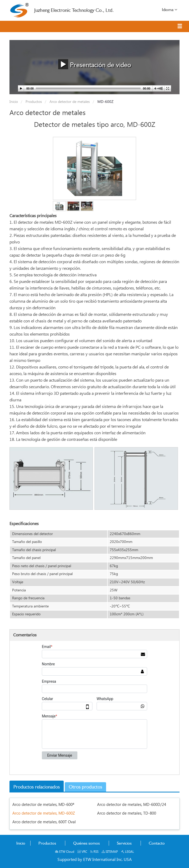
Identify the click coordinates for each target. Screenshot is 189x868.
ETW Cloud (65, 852)
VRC (82, 852)
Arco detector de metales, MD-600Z (44, 813)
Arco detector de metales (69, 102)
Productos (33, 102)
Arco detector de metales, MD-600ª (43, 805)
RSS (94, 852)
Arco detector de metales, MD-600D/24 (132, 805)
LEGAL (128, 852)
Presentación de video (95, 64)
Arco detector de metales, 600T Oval (44, 822)
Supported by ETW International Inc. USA (95, 860)
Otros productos (85, 787)
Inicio (14, 102)
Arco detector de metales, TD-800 (127, 813)
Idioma (170, 9)
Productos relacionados (37, 787)
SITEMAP (110, 852)
